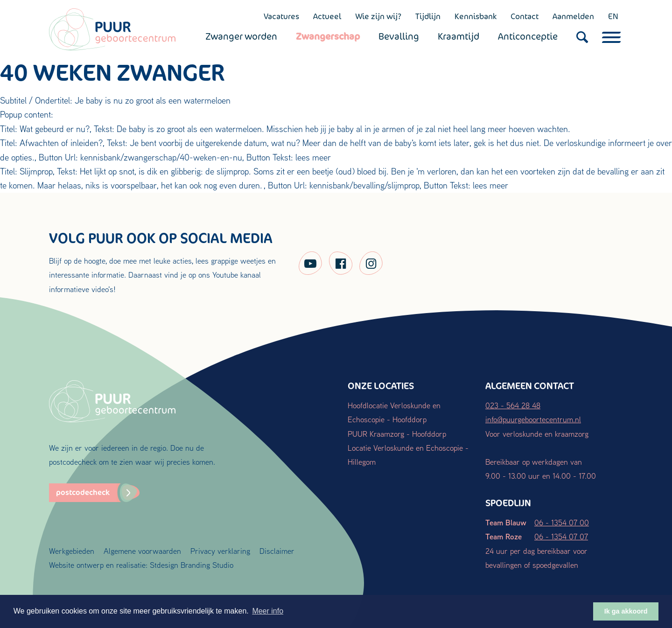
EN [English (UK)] (613, 16)
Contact (525, 16)
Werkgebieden (72, 551)
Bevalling (399, 36)
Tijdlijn (428, 16)
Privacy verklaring (220, 551)
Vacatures (281, 16)
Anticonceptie (528, 36)
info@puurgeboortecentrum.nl (533, 419)
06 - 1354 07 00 (562, 522)
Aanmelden (573, 16)
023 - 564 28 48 (513, 405)
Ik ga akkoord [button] (626, 611)
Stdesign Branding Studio (192, 565)
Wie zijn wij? (378, 16)
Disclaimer (277, 551)
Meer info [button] (268, 611)
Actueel (327, 16)
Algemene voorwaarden (142, 551)
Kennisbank (476, 16)
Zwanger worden (241, 36)
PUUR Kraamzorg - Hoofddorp (397, 434)
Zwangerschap (328, 36)
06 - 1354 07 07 (561, 536)
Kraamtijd (458, 36)
